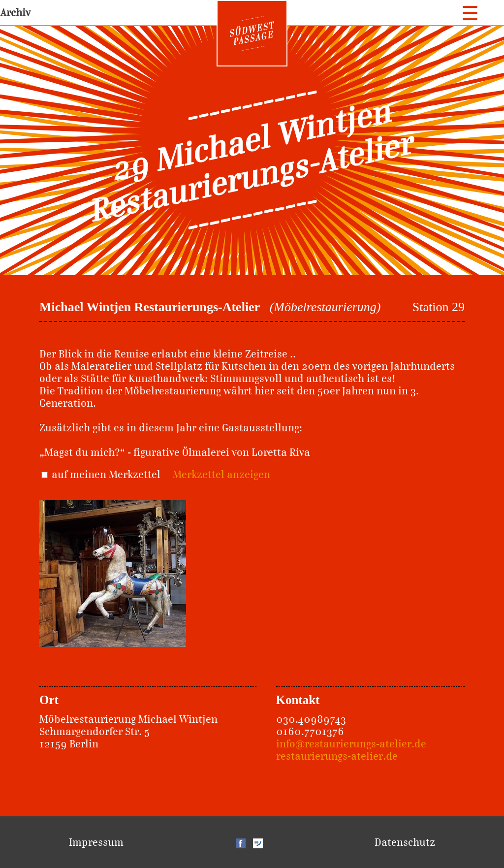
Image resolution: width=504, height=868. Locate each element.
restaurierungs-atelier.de (337, 756)
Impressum (96, 842)
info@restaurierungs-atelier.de (351, 744)
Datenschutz (405, 842)
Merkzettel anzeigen (221, 474)
